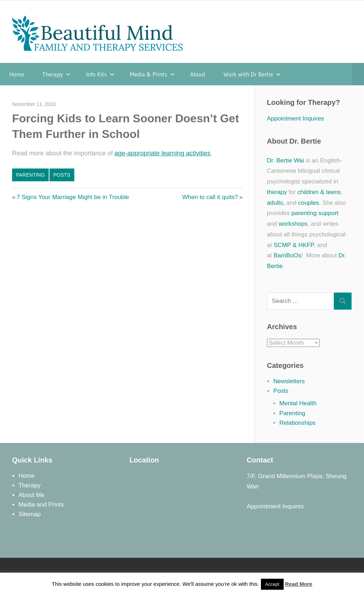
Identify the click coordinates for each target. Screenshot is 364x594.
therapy (277, 192)
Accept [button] (272, 584)
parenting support (315, 213)
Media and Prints (41, 505)
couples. (309, 203)
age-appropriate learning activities (162, 153)
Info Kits (100, 74)
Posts (62, 175)
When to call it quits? (210, 197)
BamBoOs (287, 255)
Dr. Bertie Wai (285, 160)
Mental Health (298, 403)
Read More (299, 584)
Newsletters (289, 381)
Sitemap (30, 514)
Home (17, 74)
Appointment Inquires (296, 119)
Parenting (30, 175)
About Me (31, 495)
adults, (276, 203)
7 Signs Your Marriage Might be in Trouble (73, 197)
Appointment (264, 506)
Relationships (298, 423)
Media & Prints (152, 74)
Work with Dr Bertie (252, 74)
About (198, 74)
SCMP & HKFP (294, 245)
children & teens (319, 192)
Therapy (57, 74)
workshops (293, 224)
